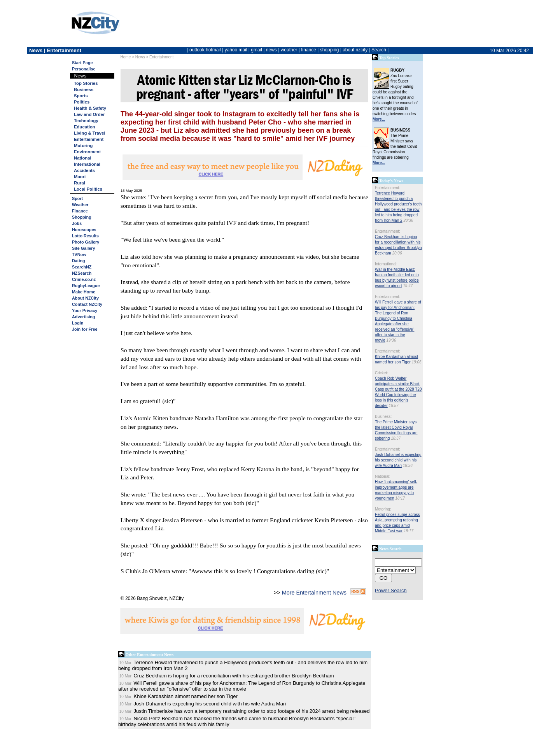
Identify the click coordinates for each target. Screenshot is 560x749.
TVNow (79, 254)
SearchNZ (82, 267)
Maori (80, 177)
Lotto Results (85, 236)
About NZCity (85, 298)
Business (84, 89)
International (87, 164)
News (140, 57)
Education (85, 127)
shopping (330, 50)
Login (78, 323)
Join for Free (85, 329)
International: (386, 264)
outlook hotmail (205, 50)
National (83, 158)
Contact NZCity (87, 304)
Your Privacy (85, 310)
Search (379, 50)
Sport (77, 198)
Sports (81, 96)
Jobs (77, 223)
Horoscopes (84, 230)
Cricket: (381, 373)
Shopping (82, 217)
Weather (80, 205)
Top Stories (86, 83)
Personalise (84, 69)
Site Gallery (83, 248)
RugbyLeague (86, 286)
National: (382, 476)
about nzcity (355, 50)
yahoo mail (236, 50)
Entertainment (161, 57)
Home (126, 57)
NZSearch (82, 273)
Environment (87, 152)
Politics (82, 102)
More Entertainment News (314, 593)
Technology (86, 121)
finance (309, 50)
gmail (256, 50)
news (271, 50)
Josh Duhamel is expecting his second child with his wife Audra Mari (398, 460)
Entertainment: (388, 188)
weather (289, 50)
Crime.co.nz (84, 279)
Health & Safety (90, 108)
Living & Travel (90, 133)
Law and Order (89, 114)
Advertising (83, 317)
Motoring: (383, 509)
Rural (80, 183)
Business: (383, 417)
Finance (80, 211)
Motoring (83, 146)
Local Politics (88, 189)
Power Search (391, 590)
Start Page (82, 63)
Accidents (84, 170)
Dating (79, 261)
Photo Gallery (86, 242)
